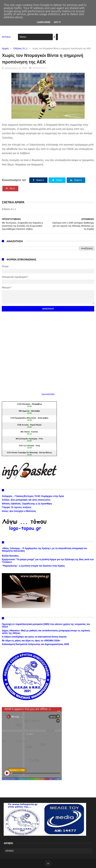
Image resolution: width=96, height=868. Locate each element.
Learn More (44, 22)
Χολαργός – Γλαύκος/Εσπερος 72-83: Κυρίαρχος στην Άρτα (33, 496)
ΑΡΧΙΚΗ (6, 37)
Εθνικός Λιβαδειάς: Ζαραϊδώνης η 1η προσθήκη (27, 504)
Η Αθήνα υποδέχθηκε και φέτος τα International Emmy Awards (34, 637)
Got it (57, 22)
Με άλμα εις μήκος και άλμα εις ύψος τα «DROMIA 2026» (31, 641)
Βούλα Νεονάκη (10, 556)
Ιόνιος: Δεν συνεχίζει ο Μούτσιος (19, 511)
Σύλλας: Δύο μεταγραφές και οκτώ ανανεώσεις (26, 500)
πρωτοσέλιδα (48, 394)
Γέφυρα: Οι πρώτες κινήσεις (17, 507)
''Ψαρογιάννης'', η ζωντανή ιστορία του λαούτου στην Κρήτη (33, 566)
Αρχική (5, 49)
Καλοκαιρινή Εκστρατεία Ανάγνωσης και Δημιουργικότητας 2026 (35, 644)
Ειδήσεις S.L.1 (21, 49)
